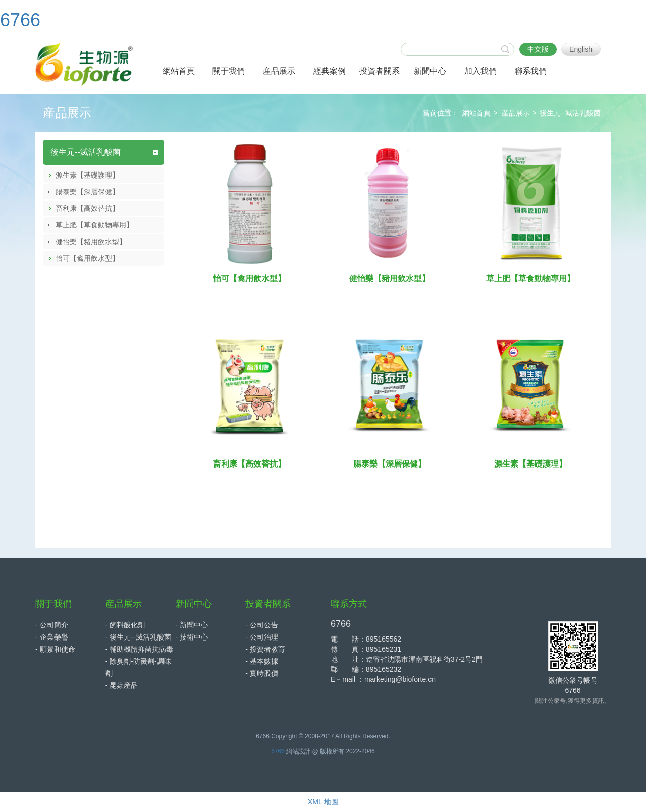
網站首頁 (476, 113)
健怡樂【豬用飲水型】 (91, 242)
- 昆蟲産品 (122, 685)
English (581, 49)
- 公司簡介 (52, 625)
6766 (20, 20)
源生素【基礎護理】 (87, 175)
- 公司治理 (262, 637)
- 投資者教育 (265, 649)
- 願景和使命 (55, 649)
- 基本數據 (262, 661)
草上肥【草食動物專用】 (94, 225)
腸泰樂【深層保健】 (87, 192)
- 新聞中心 (192, 625)
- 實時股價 (262, 673)
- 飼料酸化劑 (125, 625)
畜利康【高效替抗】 (87, 208)
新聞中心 (194, 604)
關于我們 (53, 604)
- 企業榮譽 (52, 637)
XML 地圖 (323, 802)
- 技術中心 (192, 637)
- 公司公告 (262, 625)
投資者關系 (268, 604)
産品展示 (516, 113)
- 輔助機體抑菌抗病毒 (140, 649)
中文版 (538, 49)
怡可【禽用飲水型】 (87, 258)
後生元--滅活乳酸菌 (570, 113)
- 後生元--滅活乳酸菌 (138, 637)
